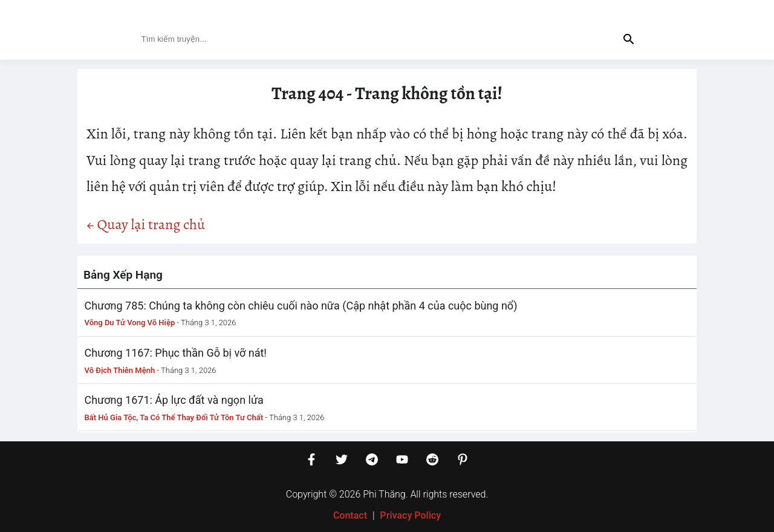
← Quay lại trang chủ (146, 224)
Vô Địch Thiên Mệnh (120, 370)
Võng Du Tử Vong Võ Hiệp (130, 323)
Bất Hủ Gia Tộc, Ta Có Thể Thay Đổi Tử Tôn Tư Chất (174, 417)
